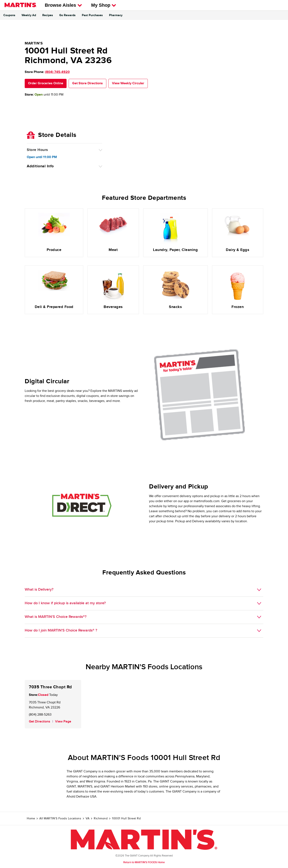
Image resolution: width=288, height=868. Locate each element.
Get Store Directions (87, 83)
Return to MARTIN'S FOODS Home (144, 862)
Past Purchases (92, 15)
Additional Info (40, 166)
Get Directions (40, 722)
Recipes (48, 15)
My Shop (104, 5)
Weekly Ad (29, 15)
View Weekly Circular (128, 83)
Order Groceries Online (46, 83)
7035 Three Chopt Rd (50, 687)
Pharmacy (116, 15)
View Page (63, 722)
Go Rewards (67, 15)
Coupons (9, 15)
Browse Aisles (63, 5)
